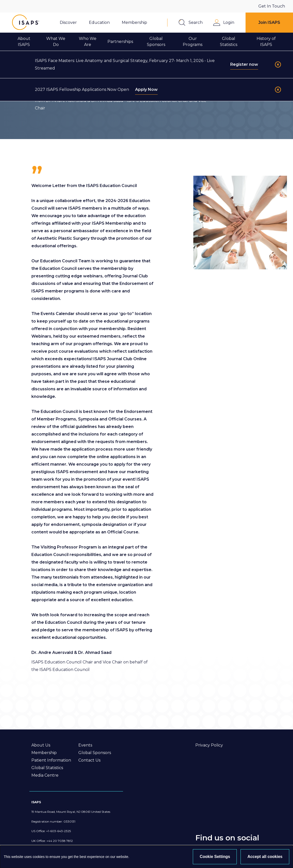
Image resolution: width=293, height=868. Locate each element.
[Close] (278, 65)
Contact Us (89, 760)
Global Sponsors (95, 753)
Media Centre (45, 775)
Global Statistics (47, 768)
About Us (41, 745)
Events (85, 745)
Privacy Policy (209, 745)
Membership (44, 753)
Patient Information (51, 760)
